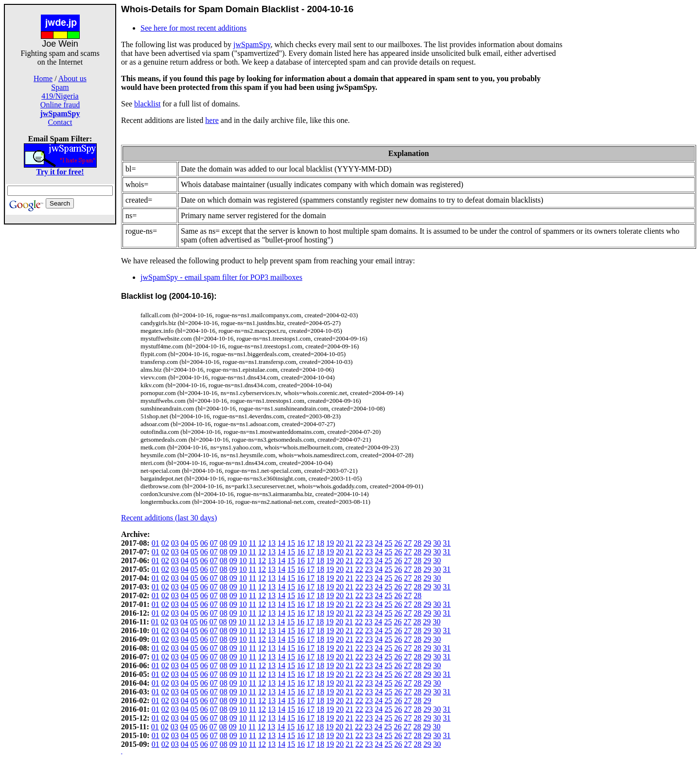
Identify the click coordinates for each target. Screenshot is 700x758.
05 (194, 543)
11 (253, 543)
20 (340, 543)
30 (437, 543)
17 (311, 543)
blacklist (147, 104)
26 (398, 543)
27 (408, 543)
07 (214, 543)
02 (165, 543)
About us (72, 78)
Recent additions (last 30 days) (169, 518)
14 (281, 543)
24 (379, 543)
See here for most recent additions (193, 28)
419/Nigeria (60, 96)
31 (447, 543)
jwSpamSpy (252, 44)
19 (330, 543)
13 (272, 543)
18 (320, 543)
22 (359, 543)
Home (43, 78)
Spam (60, 87)
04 (185, 543)
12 (262, 543)
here (212, 120)
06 (204, 543)
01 (156, 543)
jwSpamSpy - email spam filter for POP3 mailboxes (221, 277)
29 (427, 543)
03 (175, 543)
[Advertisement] (60, 370)
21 (350, 543)
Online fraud (60, 105)
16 (301, 543)
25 (388, 543)
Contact (60, 122)
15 (291, 543)
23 (369, 543)
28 (418, 543)
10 (243, 543)
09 (233, 543)
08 (224, 543)
